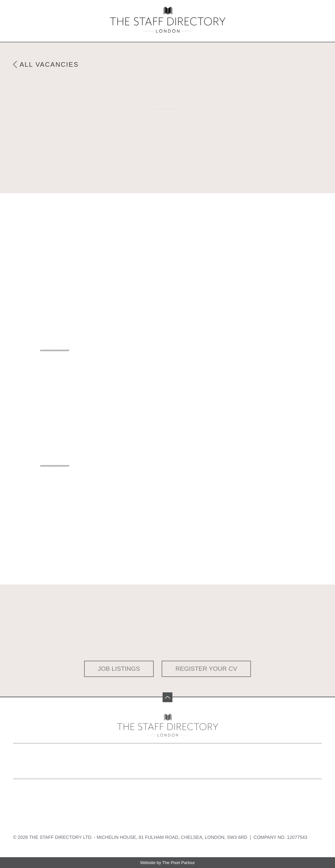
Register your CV (206, 669)
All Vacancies (49, 64)
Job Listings (119, 669)
